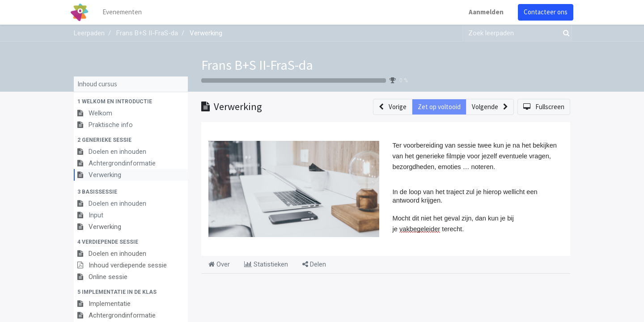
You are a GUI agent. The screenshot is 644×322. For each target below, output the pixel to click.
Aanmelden (483, 12)
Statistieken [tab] (266, 264)
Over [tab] (219, 264)
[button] (131, 102)
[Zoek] (564, 33)
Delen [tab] (314, 264)
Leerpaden (89, 33)
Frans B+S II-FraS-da (257, 65)
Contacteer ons (542, 12)
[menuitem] (125, 12)
